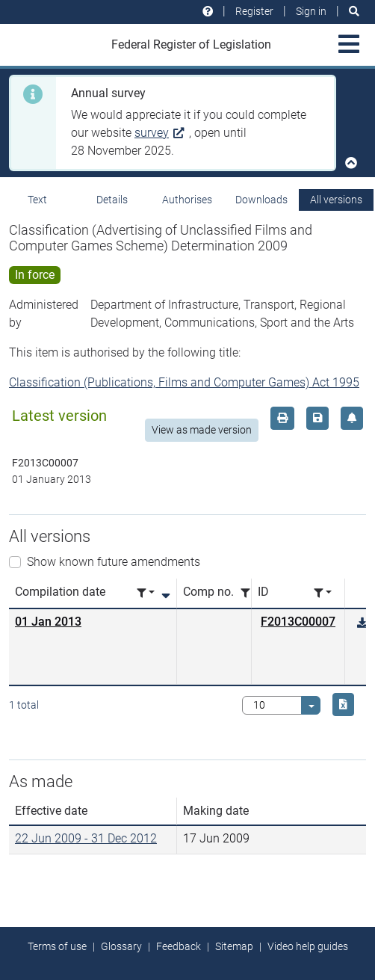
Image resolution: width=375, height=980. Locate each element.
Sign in (311, 11)
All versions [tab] (336, 200)
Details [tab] (112, 200)
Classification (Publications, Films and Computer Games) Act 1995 (184, 382)
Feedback (179, 946)
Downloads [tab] (261, 200)
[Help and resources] (208, 12)
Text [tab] (37, 200)
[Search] (354, 12)
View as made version (202, 430)
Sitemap (234, 946)
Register (254, 11)
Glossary (121, 946)
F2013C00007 (298, 622)
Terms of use (57, 946)
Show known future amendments (114, 562)
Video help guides (308, 946)
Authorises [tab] (187, 200)
